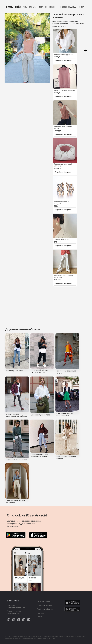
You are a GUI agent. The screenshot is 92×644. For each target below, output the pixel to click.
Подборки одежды (68, 7)
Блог (82, 7)
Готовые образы (28, 7)
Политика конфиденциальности (16, 606)
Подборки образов (47, 7)
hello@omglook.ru (14, 614)
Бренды (40, 617)
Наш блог (41, 613)
